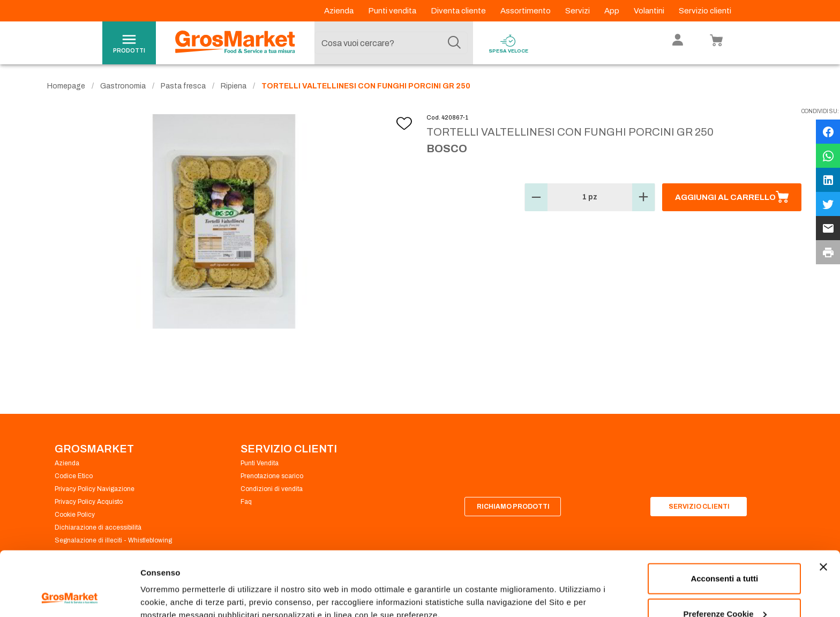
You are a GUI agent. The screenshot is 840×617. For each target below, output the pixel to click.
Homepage (66, 86)
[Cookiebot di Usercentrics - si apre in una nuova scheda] (69, 596)
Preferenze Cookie (176, 584)
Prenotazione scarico (272, 476)
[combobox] (391, 43)
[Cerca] (454, 43)
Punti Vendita (260, 463)
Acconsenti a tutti (724, 518)
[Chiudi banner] (823, 507)
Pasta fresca (183, 86)
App (613, 11)
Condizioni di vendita (272, 489)
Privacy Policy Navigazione (95, 489)
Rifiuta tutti (725, 588)
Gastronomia (123, 86)
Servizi (578, 11)
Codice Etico (74, 476)
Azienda (340, 11)
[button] (536, 197)
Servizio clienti (705, 11)
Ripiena (234, 86)
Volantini (650, 11)
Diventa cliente (459, 11)
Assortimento (526, 11)
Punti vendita (393, 11)
